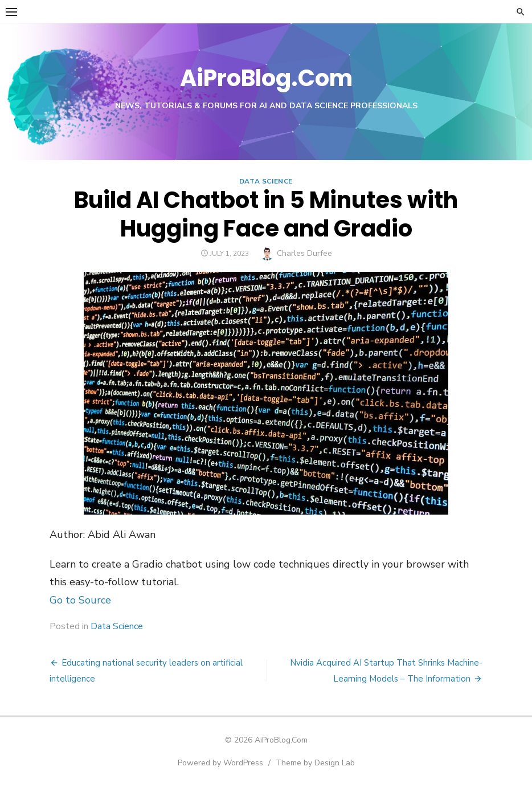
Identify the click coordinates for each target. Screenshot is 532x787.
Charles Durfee (304, 253)
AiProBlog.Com (266, 78)
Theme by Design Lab (315, 763)
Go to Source (80, 600)
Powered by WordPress (220, 763)
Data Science (266, 181)
